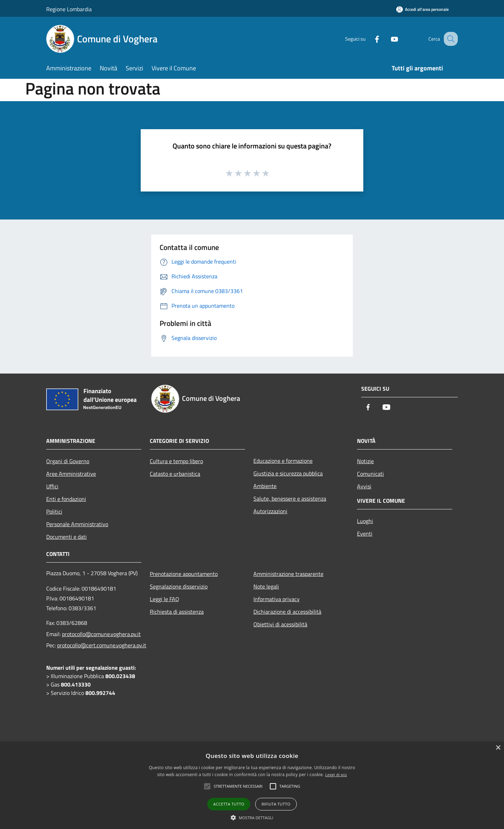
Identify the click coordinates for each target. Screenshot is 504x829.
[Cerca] (449, 39)
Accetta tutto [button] (229, 804)
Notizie (365, 461)
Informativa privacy (276, 599)
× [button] (498, 748)
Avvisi (364, 486)
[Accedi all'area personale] (422, 9)
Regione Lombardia (69, 9)
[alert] (252, 785)
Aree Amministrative (71, 474)
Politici (54, 511)
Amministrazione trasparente (288, 574)
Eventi (365, 534)
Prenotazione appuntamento (184, 574)
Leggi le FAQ (164, 599)
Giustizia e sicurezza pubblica (288, 473)
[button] (252, 817)
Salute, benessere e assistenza (290, 499)
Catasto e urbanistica (175, 474)
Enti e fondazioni (66, 499)
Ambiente (265, 486)
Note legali (266, 586)
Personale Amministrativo (77, 524)
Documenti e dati (66, 537)
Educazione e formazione (283, 461)
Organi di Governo (68, 461)
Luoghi (365, 521)
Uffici (52, 486)
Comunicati (370, 474)
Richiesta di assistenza (177, 612)
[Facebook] (370, 39)
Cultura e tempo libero (176, 461)
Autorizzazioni (270, 511)
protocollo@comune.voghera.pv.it (101, 634)
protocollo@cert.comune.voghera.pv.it (102, 645)
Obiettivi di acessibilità (280, 624)
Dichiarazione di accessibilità (287, 612)
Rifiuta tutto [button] (276, 804)
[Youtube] (387, 39)
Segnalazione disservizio (179, 586)
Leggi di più (336, 775)
